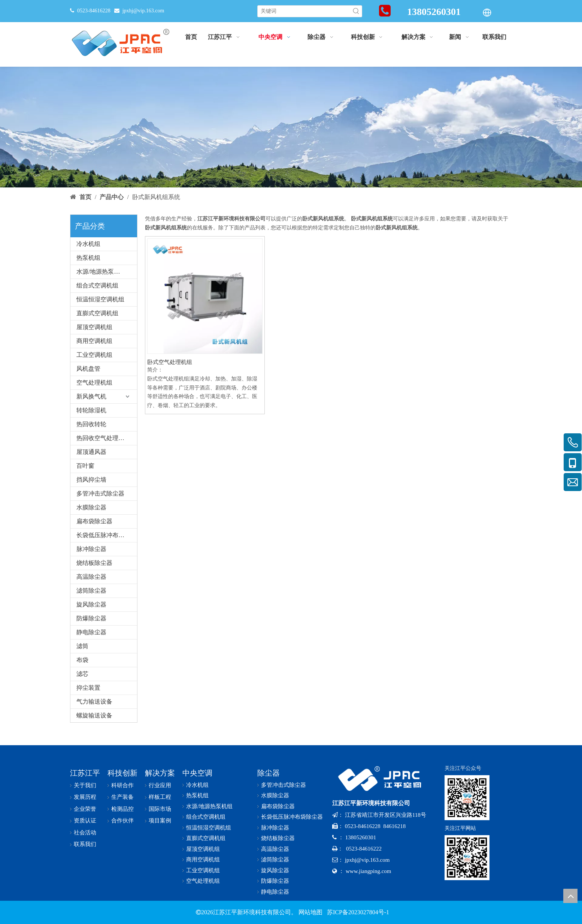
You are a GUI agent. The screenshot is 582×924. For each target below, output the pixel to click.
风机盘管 (88, 369)
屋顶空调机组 (94, 327)
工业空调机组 (94, 355)
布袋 (82, 660)
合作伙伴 (122, 821)
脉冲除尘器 (91, 549)
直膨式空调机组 (97, 313)
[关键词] (304, 11)
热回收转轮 (91, 424)
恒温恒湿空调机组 (100, 299)
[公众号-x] (467, 798)
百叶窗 (85, 466)
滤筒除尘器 (91, 591)
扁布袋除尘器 (94, 521)
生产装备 (122, 797)
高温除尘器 (91, 577)
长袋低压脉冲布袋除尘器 (107, 535)
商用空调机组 (94, 341)
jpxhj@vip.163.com (143, 11)
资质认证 (85, 821)
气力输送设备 (94, 702)
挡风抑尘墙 (91, 480)
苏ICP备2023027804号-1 (357, 912)
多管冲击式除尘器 (100, 493)
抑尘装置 (88, 688)
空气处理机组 (94, 383)
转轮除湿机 (91, 410)
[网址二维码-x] (467, 858)
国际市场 (160, 809)
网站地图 (310, 912)
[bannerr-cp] (291, 127)
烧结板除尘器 (94, 563)
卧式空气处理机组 (170, 362)
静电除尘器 (91, 632)
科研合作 (122, 785)
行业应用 (160, 785)
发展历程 (85, 797)
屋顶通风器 (91, 452)
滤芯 (82, 674)
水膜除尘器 (91, 507)
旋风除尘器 (91, 604)
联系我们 (85, 844)
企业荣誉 (85, 809)
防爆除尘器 (91, 618)
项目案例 (160, 821)
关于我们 (85, 785)
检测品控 (122, 809)
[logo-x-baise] (383, 779)
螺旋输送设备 (94, 715)
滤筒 (82, 646)
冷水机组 (88, 244)
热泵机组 (88, 258)
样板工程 (160, 797)
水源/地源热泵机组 (101, 272)
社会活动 (85, 833)
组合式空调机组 (97, 285)
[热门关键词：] (356, 11)
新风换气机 (91, 396)
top (570, 896)
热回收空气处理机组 (103, 438)
